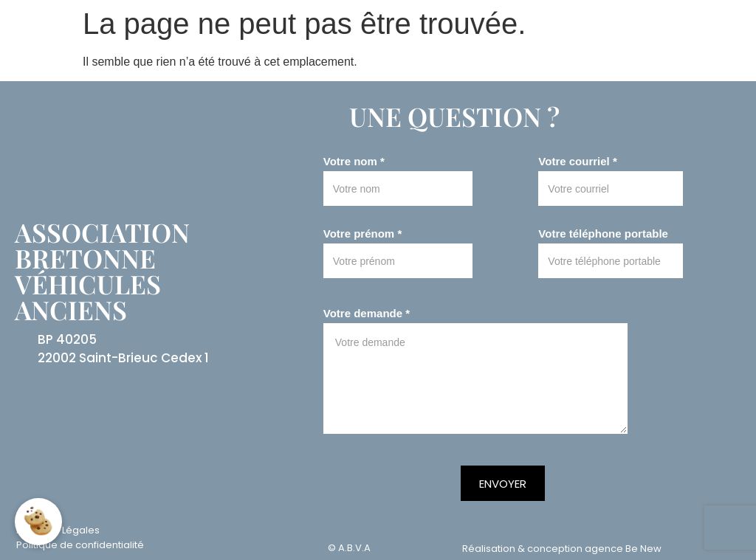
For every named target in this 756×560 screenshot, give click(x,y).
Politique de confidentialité (80, 545)
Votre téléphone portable (603, 234)
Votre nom (354, 162)
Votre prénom (362, 234)
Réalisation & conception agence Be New (562, 549)
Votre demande (367, 314)
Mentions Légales (58, 530)
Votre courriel (577, 162)
